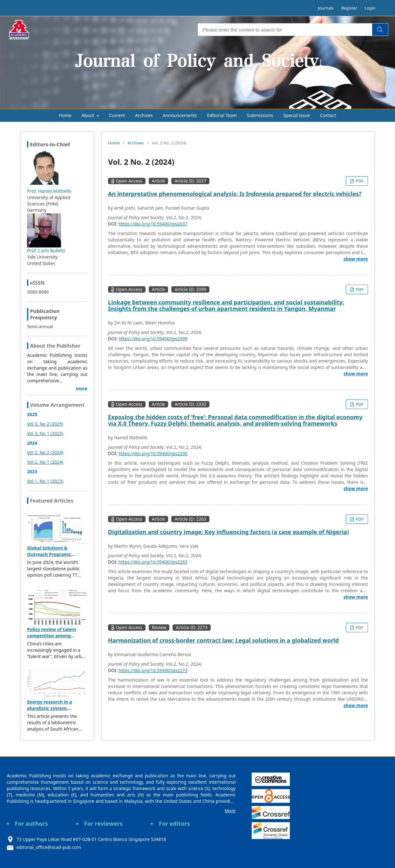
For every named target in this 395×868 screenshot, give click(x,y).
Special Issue (296, 115)
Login (370, 8)
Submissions (260, 115)
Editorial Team (222, 115)
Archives (144, 115)
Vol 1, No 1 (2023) (45, 481)
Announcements (180, 115)
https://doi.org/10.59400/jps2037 (153, 224)
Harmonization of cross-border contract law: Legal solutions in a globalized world (223, 640)
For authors (31, 823)
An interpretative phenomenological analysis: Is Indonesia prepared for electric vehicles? (235, 194)
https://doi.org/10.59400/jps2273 (153, 670)
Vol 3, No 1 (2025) (45, 433)
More (230, 811)
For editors (174, 823)
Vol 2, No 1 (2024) (45, 462)
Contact (328, 115)
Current (117, 115)
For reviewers (103, 823)
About (89, 115)
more (82, 389)
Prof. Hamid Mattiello (49, 191)
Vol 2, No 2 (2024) (45, 452)
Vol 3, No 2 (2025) (45, 424)
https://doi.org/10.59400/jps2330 (153, 453)
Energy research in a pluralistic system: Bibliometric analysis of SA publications (56, 711)
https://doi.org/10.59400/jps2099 (153, 339)
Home (65, 115)
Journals (326, 8)
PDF (359, 181)
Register (349, 8)
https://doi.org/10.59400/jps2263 (153, 562)
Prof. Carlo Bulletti (46, 250)
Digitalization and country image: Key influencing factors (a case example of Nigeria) (228, 532)
